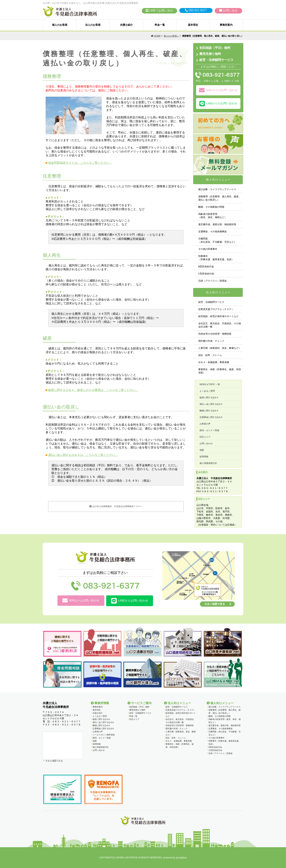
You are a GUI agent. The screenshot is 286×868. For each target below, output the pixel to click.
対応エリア (205, 437)
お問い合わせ (206, 443)
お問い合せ (228, 10)
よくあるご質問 (207, 391)
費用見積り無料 (210, 54)
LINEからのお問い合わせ (218, 104)
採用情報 (204, 457)
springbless (181, 858)
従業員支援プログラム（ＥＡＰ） (216, 309)
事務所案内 (226, 25)
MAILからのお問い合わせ (218, 90)
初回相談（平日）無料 (215, 48)
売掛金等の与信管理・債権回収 (215, 334)
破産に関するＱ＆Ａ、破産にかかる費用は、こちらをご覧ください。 (93, 390)
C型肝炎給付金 (206, 274)
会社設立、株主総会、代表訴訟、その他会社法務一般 (220, 325)
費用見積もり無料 (137, 710)
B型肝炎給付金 (206, 267)
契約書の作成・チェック (211, 341)
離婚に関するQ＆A (209, 411)
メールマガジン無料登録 (104, 735)
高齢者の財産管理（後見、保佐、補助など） (212, 216)
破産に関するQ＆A (209, 398)
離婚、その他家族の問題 (211, 207)
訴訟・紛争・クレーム (210, 355)
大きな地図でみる (54, 761)
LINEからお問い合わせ (130, 601)
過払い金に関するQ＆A (211, 404)
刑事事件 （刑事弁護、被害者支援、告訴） (216, 258)
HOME (156, 36)
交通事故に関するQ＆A (211, 417)
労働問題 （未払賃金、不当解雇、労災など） (217, 240)
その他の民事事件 (208, 249)
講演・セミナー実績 (209, 430)
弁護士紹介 (126, 25)
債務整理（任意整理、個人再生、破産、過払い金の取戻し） (220, 198)
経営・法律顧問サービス (216, 60)
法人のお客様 (93, 25)
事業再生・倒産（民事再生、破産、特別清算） (220, 371)
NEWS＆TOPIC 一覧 (210, 384)
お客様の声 (205, 424)
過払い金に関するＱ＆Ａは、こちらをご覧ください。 (83, 455)
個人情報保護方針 (208, 463)
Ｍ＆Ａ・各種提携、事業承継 (214, 362)
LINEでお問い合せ (159, 10)
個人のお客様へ (171, 36)
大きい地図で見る (215, 604)
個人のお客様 (60, 25)
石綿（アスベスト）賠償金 (212, 281)
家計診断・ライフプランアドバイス (217, 189)
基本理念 (193, 25)
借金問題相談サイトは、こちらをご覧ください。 (80, 163)
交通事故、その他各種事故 (212, 231)
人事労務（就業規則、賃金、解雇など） (220, 348)
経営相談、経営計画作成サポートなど (218, 316)
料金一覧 (160, 25)
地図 (202, 450)
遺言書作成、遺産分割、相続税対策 (217, 224)
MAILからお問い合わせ (81, 601)
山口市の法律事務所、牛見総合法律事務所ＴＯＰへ (116, 506)
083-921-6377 (196, 10)
